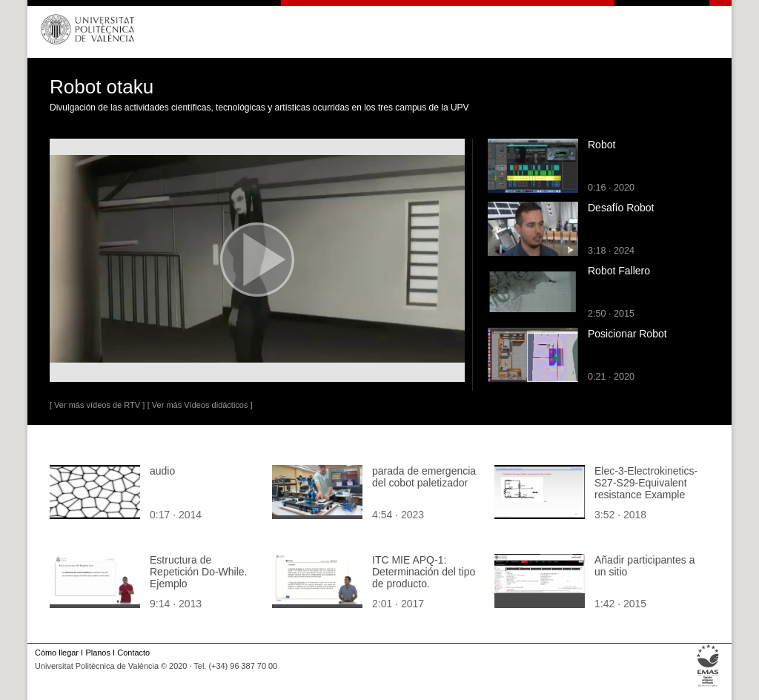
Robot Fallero (619, 271)
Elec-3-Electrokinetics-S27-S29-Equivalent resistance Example (646, 483)
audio (162, 471)
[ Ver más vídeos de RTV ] (97, 405)
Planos (97, 653)
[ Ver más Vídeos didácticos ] (200, 405)
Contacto (133, 653)
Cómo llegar (57, 653)
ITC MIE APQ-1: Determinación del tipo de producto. (424, 572)
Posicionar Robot (627, 334)
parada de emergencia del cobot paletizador (424, 477)
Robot (601, 145)
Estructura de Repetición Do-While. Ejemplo (199, 572)
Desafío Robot (621, 208)
